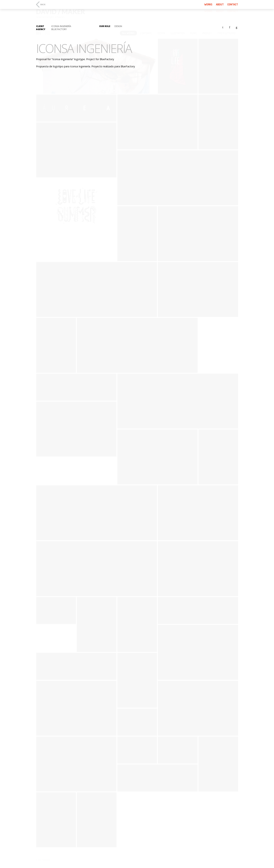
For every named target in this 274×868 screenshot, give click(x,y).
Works (208, 4)
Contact (233, 4)
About (220, 4)
